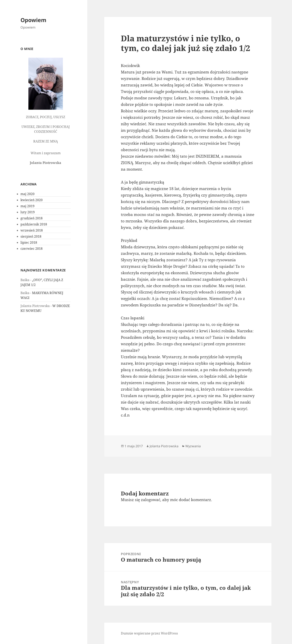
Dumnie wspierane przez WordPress (149, 633)
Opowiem (33, 20)
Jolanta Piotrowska (164, 446)
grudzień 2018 (32, 218)
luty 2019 (28, 212)
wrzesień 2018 (32, 230)
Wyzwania (193, 446)
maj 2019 (27, 206)
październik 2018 (34, 224)
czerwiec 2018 (32, 249)
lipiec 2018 (29, 242)
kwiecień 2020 (32, 200)
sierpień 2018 (31, 236)
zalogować (151, 500)
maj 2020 (27, 194)
